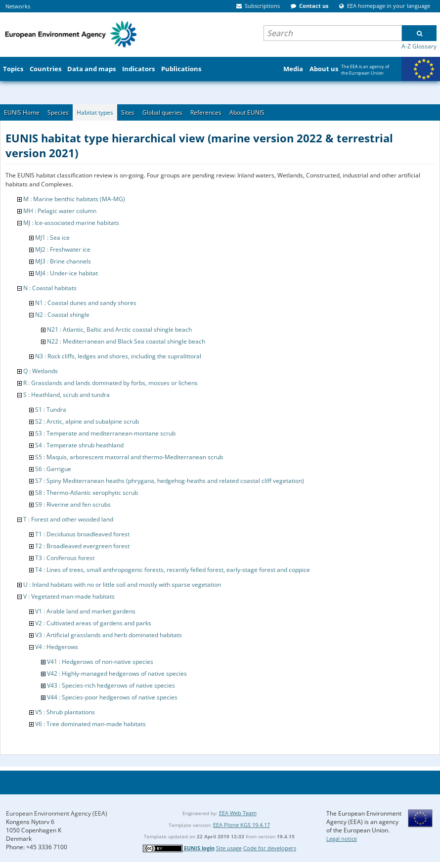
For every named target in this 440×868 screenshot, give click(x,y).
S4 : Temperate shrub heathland (79, 445)
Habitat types (95, 112)
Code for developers (270, 848)
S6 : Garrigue (53, 469)
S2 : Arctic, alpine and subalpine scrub (87, 421)
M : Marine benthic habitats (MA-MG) (74, 199)
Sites (128, 112)
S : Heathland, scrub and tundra (66, 395)
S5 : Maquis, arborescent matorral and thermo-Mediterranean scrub (129, 457)
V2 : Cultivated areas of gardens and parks (93, 623)
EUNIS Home (22, 112)
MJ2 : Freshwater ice (63, 249)
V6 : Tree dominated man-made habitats (90, 724)
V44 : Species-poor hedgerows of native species (112, 697)
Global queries (162, 112)
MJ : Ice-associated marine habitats (71, 223)
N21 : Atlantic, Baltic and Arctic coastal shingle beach (119, 329)
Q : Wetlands (41, 371)
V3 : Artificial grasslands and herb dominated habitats (109, 635)
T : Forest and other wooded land (68, 519)
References (206, 112)
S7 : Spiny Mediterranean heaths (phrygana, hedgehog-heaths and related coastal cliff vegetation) (170, 481)
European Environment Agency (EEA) (57, 813)
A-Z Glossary (419, 46)
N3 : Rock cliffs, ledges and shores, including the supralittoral (118, 356)
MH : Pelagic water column (60, 211)
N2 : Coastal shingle (62, 315)
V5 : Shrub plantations (65, 712)
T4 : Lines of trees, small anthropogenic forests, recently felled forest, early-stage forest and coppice (173, 570)
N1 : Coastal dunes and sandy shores (86, 303)
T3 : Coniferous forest (65, 558)
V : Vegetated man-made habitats (69, 596)
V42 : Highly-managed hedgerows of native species (117, 673)
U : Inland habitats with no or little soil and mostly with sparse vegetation (122, 585)
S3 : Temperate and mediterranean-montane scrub (105, 433)
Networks (18, 6)
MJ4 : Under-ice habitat (66, 273)
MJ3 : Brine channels (63, 261)
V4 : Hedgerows (57, 647)
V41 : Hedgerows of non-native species (100, 662)
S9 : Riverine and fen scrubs (73, 504)
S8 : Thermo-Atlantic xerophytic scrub (87, 493)
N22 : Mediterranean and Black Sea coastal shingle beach (126, 341)
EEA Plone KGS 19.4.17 (242, 825)
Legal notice (342, 839)
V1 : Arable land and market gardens (85, 611)
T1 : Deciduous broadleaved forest (82, 534)
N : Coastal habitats (50, 288)
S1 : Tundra (51, 410)
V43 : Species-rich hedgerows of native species (111, 685)
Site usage (229, 848)
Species (58, 112)
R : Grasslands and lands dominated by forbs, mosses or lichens (110, 383)
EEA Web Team (238, 813)
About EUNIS (247, 112)
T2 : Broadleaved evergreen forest (82, 546)
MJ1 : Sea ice (52, 238)
